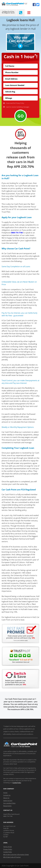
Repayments (7, 806)
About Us (6, 798)
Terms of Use (7, 847)
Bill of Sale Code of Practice (12, 857)
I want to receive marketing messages (17, 107)
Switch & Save (8, 801)
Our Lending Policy (9, 803)
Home (5, 793)
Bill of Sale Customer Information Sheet (16, 855)
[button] (20, 42)
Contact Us (7, 795)
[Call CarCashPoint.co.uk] (20, 13)
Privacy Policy (20, 103)
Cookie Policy (17, 783)
